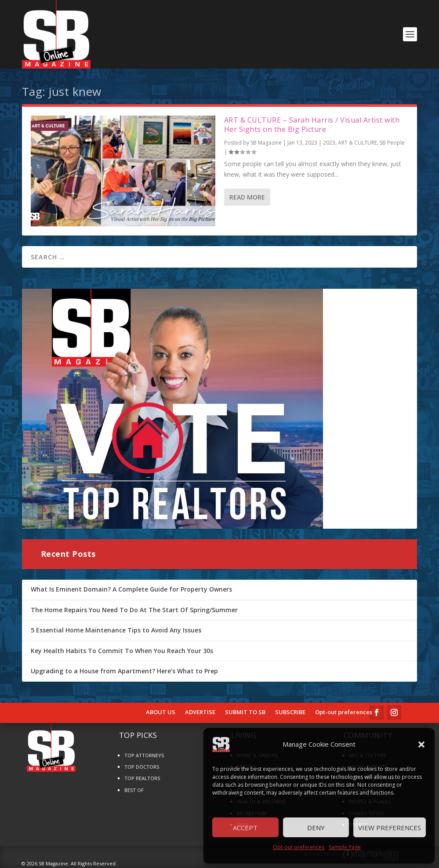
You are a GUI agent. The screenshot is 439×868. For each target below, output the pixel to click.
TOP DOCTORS (142, 767)
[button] (421, 745)
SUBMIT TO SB (245, 712)
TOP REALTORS (142, 778)
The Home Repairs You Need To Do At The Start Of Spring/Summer (134, 610)
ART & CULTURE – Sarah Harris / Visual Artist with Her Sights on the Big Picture (312, 125)
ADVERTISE (200, 712)
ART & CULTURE (357, 143)
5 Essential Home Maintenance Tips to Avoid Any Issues (116, 630)
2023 (329, 143)
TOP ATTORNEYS (144, 755)
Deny (316, 828)
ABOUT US (161, 712)
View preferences (390, 828)
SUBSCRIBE (290, 712)
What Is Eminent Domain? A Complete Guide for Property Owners (131, 589)
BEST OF (134, 790)
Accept (245, 828)
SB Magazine (266, 143)
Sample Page (345, 847)
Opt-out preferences (299, 847)
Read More (247, 197)
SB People (392, 143)
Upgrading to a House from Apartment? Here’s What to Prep (124, 671)
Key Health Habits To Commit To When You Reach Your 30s (122, 651)
